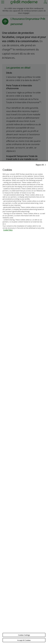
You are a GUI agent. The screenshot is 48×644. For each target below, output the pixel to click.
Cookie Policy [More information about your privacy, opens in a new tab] (8, 231)
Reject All (40, 166)
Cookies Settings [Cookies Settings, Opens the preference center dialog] (24, 636)
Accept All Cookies (24, 641)
